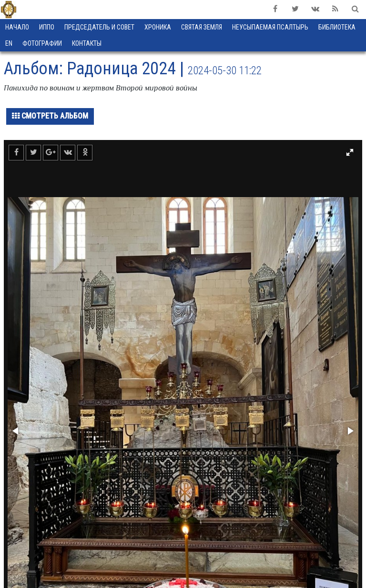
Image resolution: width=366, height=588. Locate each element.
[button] (350, 152)
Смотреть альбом (50, 116)
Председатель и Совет (99, 27)
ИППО (47, 27)
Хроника (158, 27)
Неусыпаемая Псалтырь (270, 27)
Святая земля (202, 27)
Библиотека (337, 27)
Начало (17, 27)
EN (9, 43)
